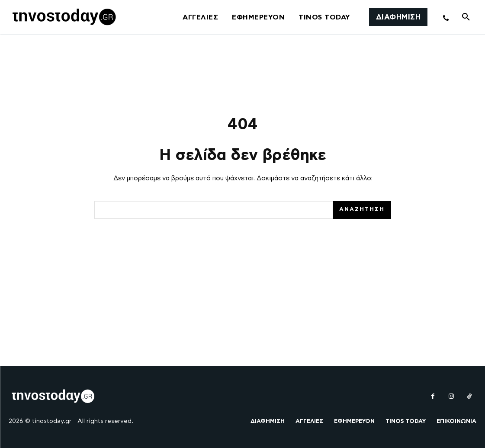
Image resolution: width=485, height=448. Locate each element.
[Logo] (63, 17)
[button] (466, 17)
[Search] (362, 210)
